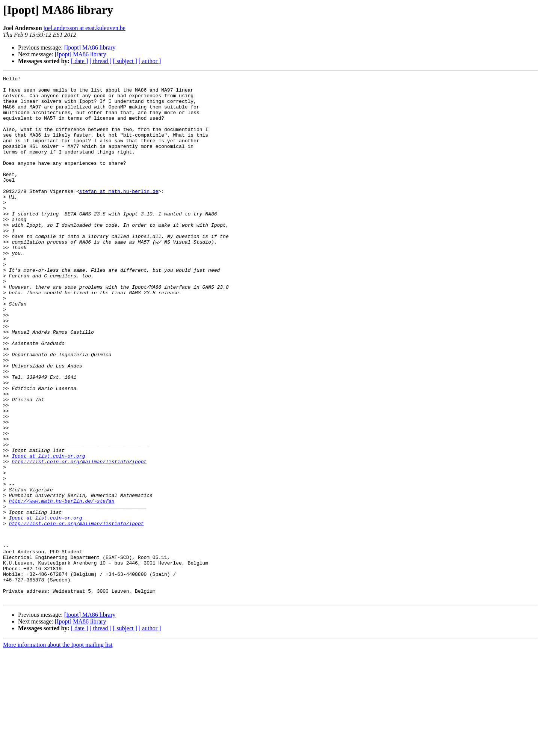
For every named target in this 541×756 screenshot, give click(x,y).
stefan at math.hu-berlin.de (119, 215)
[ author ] (150, 61)
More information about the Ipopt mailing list (58, 749)
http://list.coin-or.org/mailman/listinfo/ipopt (79, 539)
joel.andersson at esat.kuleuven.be (85, 28)
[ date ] (79, 61)
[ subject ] (125, 61)
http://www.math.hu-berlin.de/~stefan (62, 586)
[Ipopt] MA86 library (90, 47)
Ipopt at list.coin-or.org (48, 532)
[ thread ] (100, 61)
